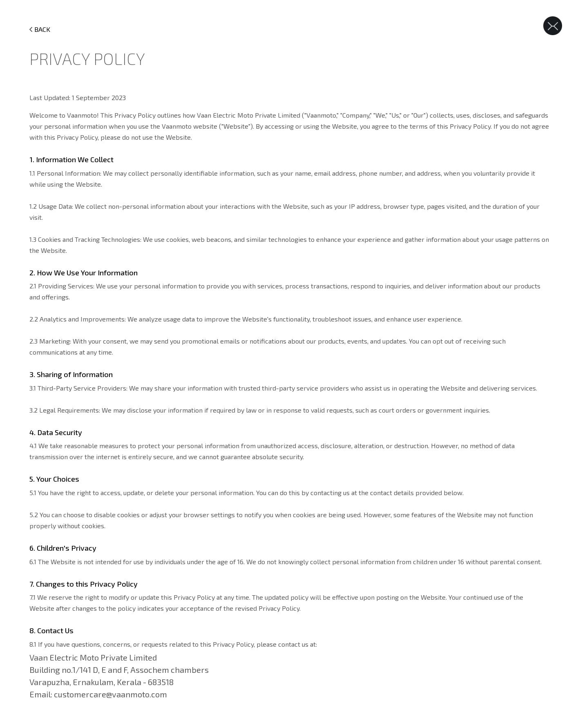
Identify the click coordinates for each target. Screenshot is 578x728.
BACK (40, 29)
